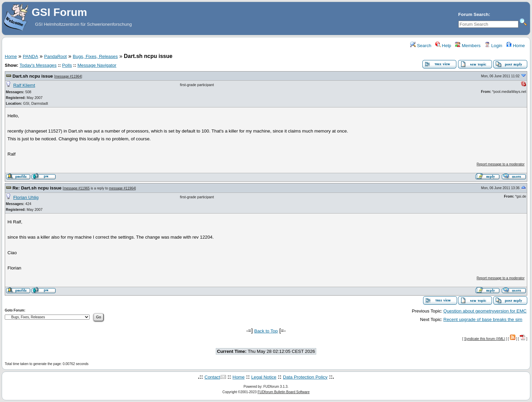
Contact (212, 377)
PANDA (30, 56)
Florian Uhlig (26, 197)
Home (516, 46)
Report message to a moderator (501, 164)
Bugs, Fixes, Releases (96, 56)
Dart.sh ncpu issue (33, 76)
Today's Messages (38, 65)
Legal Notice (264, 377)
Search (421, 46)
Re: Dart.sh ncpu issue (37, 188)
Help (443, 46)
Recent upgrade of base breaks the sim (483, 319)
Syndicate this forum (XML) (485, 339)
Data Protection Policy (305, 377)
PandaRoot (55, 56)
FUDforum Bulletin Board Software (283, 392)
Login (493, 46)
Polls (67, 65)
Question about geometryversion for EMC (485, 311)
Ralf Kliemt (24, 85)
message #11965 (77, 188)
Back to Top (266, 331)
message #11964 (68, 76)
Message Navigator (97, 65)
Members (468, 46)
